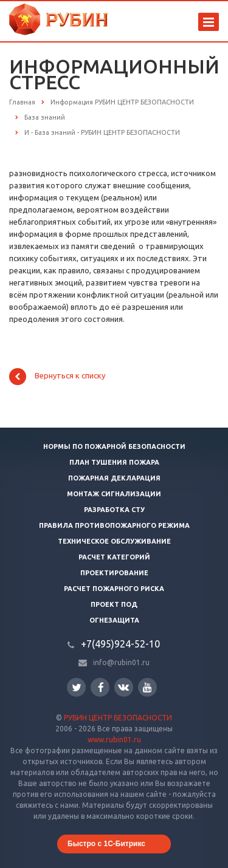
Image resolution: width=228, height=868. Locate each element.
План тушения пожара (114, 462)
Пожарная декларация (114, 478)
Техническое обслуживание (114, 541)
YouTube (147, 687)
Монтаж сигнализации (114, 494)
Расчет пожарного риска (114, 589)
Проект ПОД (114, 604)
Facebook (101, 687)
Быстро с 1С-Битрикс (106, 844)
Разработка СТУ (114, 510)
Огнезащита (114, 620)
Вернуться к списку (57, 377)
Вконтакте (123, 687)
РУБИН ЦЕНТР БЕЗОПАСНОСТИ (118, 718)
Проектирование (114, 573)
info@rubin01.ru (121, 662)
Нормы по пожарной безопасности (114, 446)
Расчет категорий (114, 557)
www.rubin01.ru (114, 740)
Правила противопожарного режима (114, 525)
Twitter (77, 687)
